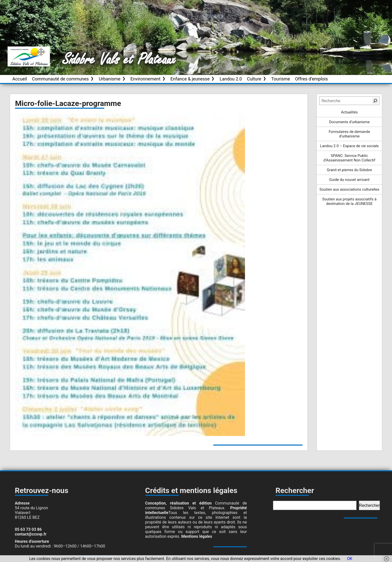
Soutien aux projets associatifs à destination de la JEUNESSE (349, 201)
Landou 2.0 (231, 79)
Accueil (20, 79)
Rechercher (369, 505)
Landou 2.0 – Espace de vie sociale (349, 146)
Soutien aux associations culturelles (349, 189)
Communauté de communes (60, 79)
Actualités (349, 112)
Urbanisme (110, 79)
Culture (254, 79)
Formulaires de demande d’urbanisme (349, 134)
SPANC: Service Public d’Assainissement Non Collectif (349, 158)
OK (350, 559)
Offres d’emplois (311, 79)
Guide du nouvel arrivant (349, 180)
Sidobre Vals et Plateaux (119, 60)
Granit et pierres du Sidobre (349, 170)
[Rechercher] (375, 101)
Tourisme (281, 79)
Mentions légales (197, 536)
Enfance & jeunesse (190, 79)
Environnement (145, 79)
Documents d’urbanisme (349, 122)
